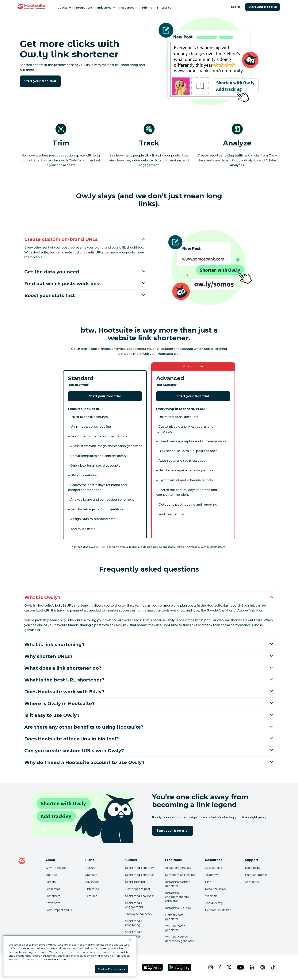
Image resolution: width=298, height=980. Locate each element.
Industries (106, 8)
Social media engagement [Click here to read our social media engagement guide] (134, 905)
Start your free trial (263, 7)
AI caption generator (179, 868)
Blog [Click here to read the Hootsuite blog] (208, 882)
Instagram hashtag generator (178, 884)
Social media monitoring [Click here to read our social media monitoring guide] (134, 923)
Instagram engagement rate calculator (177, 897)
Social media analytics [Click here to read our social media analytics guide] (140, 875)
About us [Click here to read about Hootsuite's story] (51, 875)
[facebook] (220, 967)
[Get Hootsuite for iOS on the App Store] (153, 967)
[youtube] (240, 967)
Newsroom (53, 903)
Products (63, 8)
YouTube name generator (175, 928)
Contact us (252, 882)
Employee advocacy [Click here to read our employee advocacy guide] (139, 914)
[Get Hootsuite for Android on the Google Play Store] (180, 967)
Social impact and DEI (60, 910)
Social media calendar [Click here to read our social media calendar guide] (140, 896)
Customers (53, 896)
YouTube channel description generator (179, 939)
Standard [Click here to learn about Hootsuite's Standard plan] (91, 875)
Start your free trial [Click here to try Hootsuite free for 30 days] (40, 81)
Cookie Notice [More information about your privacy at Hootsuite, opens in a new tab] (56, 959)
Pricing (147, 8)
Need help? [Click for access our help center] (253, 868)
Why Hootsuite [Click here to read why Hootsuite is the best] (56, 868)
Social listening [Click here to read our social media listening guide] (135, 882)
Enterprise (164, 8)
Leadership (53, 889)
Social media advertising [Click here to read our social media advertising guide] (134, 934)
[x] (229, 967)
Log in (236, 7)
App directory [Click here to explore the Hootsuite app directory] (214, 903)
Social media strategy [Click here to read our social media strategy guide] (139, 868)
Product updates (256, 875)
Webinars (211, 896)
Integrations (84, 8)
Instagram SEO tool (178, 908)
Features (91, 896)
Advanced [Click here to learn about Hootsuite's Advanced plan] (92, 882)
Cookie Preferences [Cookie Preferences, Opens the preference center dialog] (111, 969)
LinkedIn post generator (174, 917)
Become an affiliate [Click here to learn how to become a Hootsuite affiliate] (218, 910)
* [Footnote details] (89, 385)
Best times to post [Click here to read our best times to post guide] (138, 889)
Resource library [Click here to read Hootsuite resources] (216, 889)
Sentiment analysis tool (181, 875)
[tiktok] (273, 967)
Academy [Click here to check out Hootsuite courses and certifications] (211, 875)
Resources (128, 8)
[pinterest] (263, 967)
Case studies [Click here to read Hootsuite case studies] (213, 868)
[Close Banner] (130, 939)
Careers (50, 882)
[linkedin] (252, 967)
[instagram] (210, 967)
